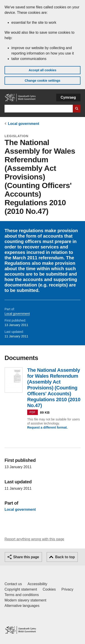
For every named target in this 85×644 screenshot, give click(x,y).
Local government (24, 124)
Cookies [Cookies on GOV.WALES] (49, 589)
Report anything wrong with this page (34, 539)
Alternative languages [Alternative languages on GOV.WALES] (22, 606)
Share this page (26, 557)
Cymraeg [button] (68, 97)
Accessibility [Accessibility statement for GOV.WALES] (37, 584)
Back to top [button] (65, 557)
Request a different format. (47, 427)
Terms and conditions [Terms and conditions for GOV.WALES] (22, 595)
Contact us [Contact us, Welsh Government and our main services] (13, 584)
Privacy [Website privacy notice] (67, 589)
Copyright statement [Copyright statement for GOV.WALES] (21, 589)
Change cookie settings (42, 81)
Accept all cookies (42, 70)
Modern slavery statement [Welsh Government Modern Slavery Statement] (25, 600)
